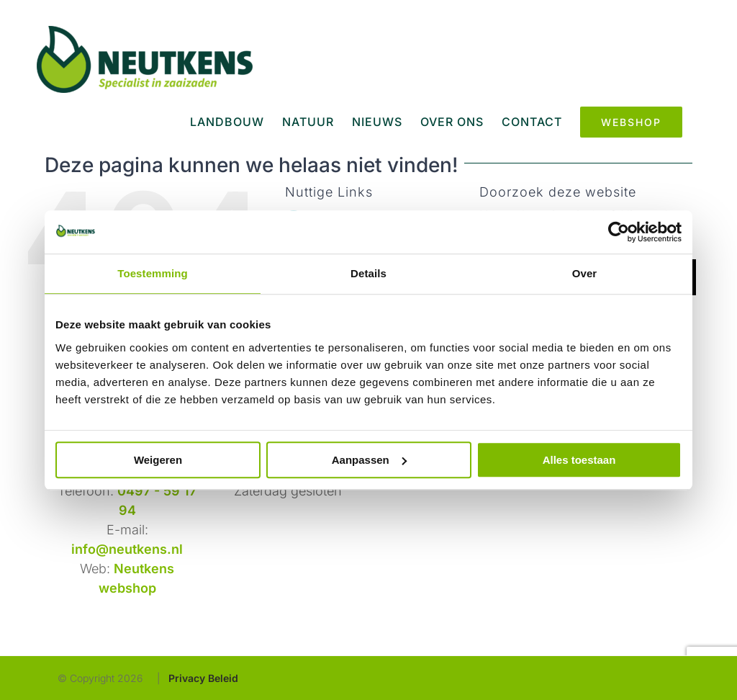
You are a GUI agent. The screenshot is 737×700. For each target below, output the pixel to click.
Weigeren (158, 460)
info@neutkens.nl (127, 549)
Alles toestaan (579, 460)
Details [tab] (368, 273)
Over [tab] (585, 273)
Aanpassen (369, 460)
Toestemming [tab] (153, 273)
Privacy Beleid (203, 678)
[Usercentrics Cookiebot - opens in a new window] (619, 232)
